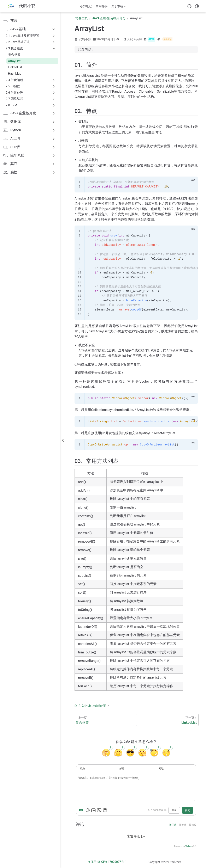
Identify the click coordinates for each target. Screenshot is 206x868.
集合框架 (14, 55)
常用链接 (102, 6)
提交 (188, 810)
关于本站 (118, 7)
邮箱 (122, 769)
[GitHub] (189, 6)
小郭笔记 (86, 6)
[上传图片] (99, 810)
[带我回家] (21, 6)
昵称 (83, 769)
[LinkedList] (167, 720)
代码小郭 (85, 39)
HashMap (15, 74)
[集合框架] (104, 720)
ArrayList (14, 61)
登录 (174, 810)
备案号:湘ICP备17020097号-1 (107, 862)
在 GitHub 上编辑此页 (90, 706)
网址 (161, 769)
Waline (188, 846)
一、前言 (10, 21)
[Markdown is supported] (82, 810)
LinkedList (15, 67)
